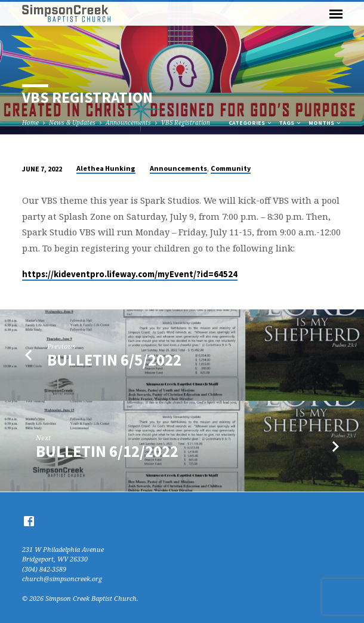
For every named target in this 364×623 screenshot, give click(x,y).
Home (30, 122)
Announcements (128, 122)
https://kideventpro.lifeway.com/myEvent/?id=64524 (130, 274)
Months (325, 123)
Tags (290, 123)
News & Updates (72, 122)
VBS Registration (186, 122)
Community (231, 168)
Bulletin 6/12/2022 (107, 451)
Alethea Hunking (106, 168)
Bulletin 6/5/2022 (114, 360)
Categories (251, 123)
